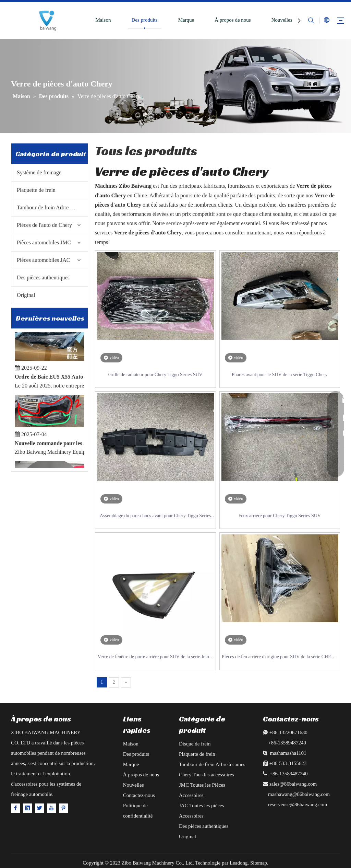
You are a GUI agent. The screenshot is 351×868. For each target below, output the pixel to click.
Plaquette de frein (36, 190)
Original (26, 295)
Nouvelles (282, 20)
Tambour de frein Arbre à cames (52, 207)
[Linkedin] (27, 808)
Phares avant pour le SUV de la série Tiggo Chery (280, 375)
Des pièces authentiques (43, 277)
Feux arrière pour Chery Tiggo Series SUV (280, 516)
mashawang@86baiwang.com (299, 794)
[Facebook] (15, 808)
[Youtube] (51, 808)
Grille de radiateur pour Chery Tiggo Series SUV (155, 375)
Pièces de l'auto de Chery (44, 225)
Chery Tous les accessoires (207, 775)
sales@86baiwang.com (293, 784)
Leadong (239, 863)
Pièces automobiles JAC (44, 260)
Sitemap (259, 863)
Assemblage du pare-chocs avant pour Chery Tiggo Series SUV (155, 516)
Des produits (144, 20)
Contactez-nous (139, 795)
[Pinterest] (63, 808)
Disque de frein (195, 744)
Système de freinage (39, 172)
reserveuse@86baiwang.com (298, 805)
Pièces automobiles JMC (44, 242)
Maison (103, 20)
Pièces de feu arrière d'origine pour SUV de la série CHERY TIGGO (280, 657)
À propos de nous (233, 20)
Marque (186, 20)
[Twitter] (39, 808)
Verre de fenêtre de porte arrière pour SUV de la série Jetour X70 (155, 657)
